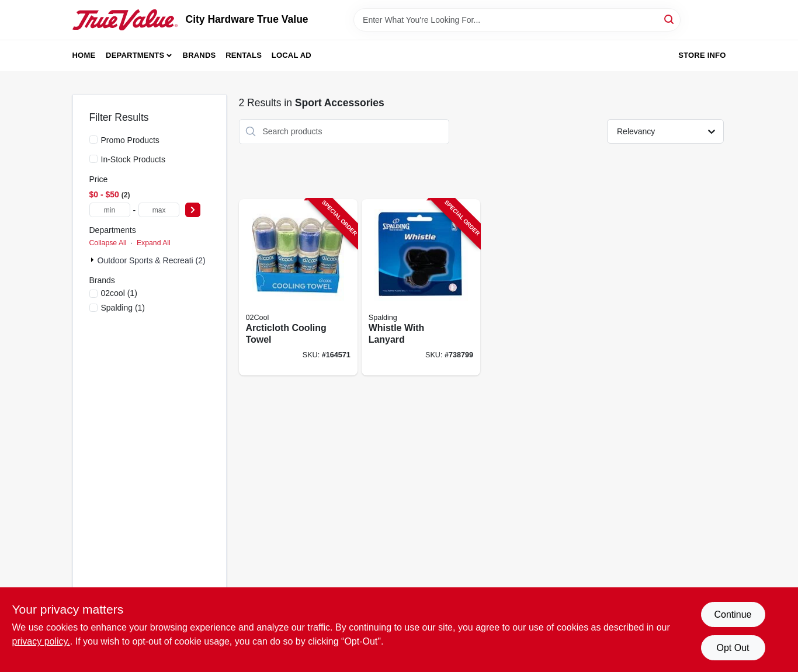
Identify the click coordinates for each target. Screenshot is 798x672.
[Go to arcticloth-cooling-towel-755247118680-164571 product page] (298, 288)
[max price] (159, 210)
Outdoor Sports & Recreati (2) (152, 260)
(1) (119, 293)
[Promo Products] (93, 140)
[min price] (110, 210)
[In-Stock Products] (93, 159)
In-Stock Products (133, 159)
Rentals (244, 55)
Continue (733, 614)
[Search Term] (517, 20)
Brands (199, 55)
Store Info (702, 55)
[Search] (670, 19)
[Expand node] (93, 260)
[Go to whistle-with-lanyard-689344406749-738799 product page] (421, 288)
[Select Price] (193, 210)
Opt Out (733, 648)
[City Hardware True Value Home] (125, 20)
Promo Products (130, 140)
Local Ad (292, 55)
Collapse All (108, 243)
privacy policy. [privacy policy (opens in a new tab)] (41, 641)
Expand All (154, 243)
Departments (135, 55)
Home (84, 55)
